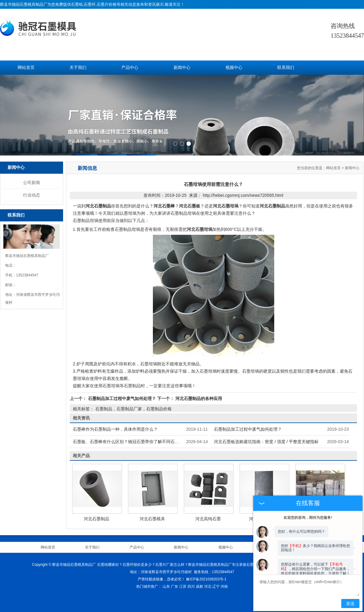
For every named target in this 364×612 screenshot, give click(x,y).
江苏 (183, 586)
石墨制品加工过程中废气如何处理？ (122, 398)
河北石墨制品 (96, 519)
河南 (224, 586)
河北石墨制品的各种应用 (198, 398)
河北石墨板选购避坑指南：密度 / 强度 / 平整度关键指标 (266, 442)
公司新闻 (32, 183)
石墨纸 (77, 4)
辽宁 (216, 586)
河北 (208, 586)
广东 (174, 586)
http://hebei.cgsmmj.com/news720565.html (243, 195)
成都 (199, 586)
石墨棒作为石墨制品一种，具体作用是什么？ (115, 429)
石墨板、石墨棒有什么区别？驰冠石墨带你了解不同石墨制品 (130, 442)
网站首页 (26, 68)
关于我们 (78, 68)
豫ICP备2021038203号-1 (206, 579)
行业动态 (32, 195)
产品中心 (130, 68)
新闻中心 (182, 68)
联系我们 (286, 68)
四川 (191, 586)
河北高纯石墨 (208, 519)
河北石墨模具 (152, 519)
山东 (166, 586)
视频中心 (234, 68)
